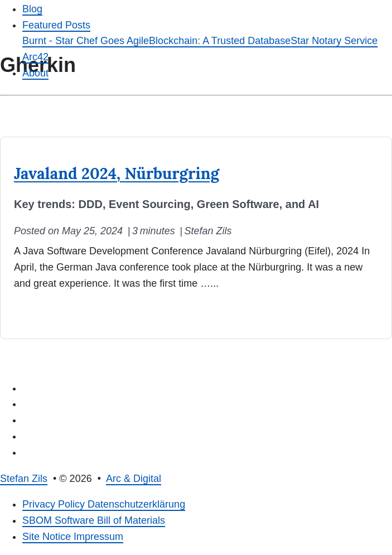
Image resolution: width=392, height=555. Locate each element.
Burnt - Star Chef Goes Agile (86, 41)
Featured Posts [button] (56, 25)
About (35, 73)
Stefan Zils (24, 479)
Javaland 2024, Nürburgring (117, 173)
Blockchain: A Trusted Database (220, 41)
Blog (32, 9)
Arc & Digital (134, 479)
